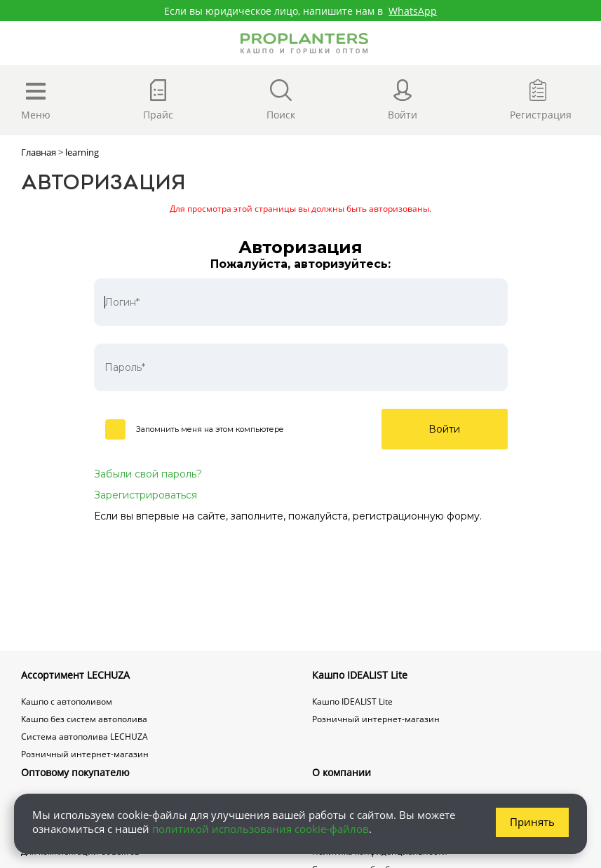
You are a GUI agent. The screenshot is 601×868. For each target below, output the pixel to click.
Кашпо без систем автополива (84, 719)
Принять (532, 822)
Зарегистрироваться (146, 495)
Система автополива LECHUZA (85, 737)
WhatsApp (413, 11)
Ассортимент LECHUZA (75, 675)
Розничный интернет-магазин (85, 754)
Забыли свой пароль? (148, 474)
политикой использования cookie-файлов (261, 829)
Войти (444, 429)
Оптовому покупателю (75, 772)
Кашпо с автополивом (67, 701)
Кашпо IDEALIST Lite (360, 675)
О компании (342, 772)
